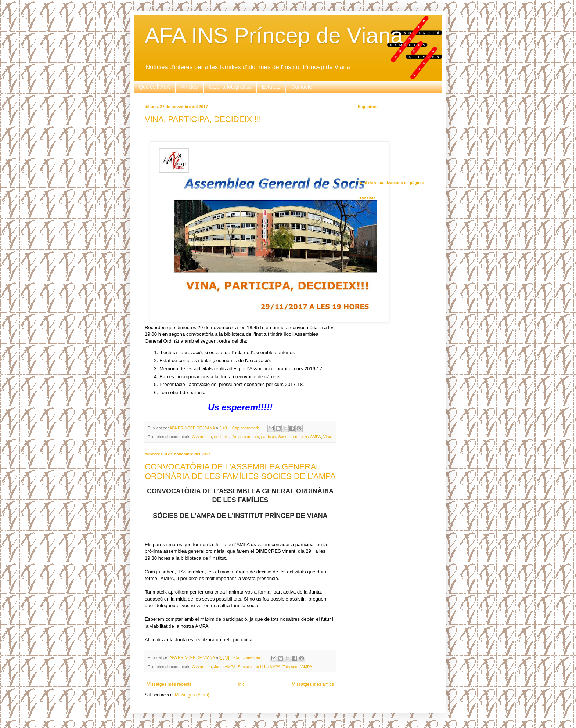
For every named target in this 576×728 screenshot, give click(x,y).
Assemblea (202, 437)
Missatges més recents (169, 684)
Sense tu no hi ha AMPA (300, 437)
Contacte (302, 87)
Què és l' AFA (154, 87)
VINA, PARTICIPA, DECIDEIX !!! (203, 119)
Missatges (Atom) (192, 695)
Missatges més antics (313, 684)
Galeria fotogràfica (230, 87)
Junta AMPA (225, 667)
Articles (189, 87)
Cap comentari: (246, 428)
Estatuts (271, 87)
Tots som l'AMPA (297, 667)
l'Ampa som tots (245, 437)
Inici (242, 684)
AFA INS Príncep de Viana (274, 35)
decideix (222, 437)
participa (269, 437)
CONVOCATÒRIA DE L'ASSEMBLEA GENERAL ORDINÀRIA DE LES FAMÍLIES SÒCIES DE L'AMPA (240, 471)
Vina (327, 437)
